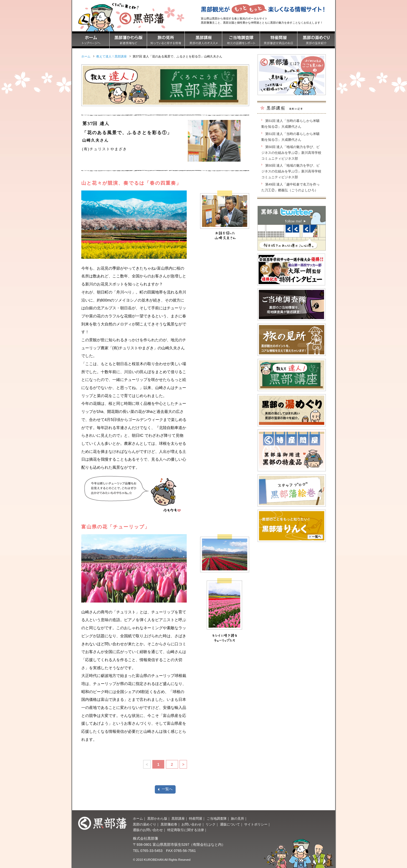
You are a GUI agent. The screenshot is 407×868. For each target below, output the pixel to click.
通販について (230, 824)
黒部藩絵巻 (169, 824)
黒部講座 (178, 819)
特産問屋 (196, 819)
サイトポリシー (256, 824)
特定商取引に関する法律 (186, 830)
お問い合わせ (191, 824)
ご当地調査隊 (217, 819)
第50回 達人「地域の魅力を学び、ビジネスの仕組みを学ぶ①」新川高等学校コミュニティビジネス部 (291, 171)
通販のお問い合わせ (148, 830)
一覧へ (167, 789)
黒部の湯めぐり (145, 824)
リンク (211, 824)
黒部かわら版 (157, 819)
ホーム (138, 819)
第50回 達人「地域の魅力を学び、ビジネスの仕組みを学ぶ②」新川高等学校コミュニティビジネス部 (291, 153)
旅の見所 (237, 819)
